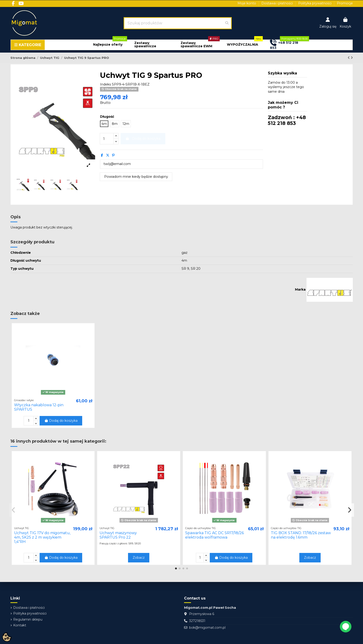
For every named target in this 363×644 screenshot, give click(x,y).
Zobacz (139, 558)
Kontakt (20, 625)
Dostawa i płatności (278, 3)
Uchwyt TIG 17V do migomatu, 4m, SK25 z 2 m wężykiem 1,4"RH (42, 537)
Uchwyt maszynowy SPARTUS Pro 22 (118, 535)
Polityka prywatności (315, 3)
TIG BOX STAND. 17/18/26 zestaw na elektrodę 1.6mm (301, 535)
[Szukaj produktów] (227, 23)
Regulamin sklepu (28, 619)
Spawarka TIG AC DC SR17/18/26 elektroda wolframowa (214, 535)
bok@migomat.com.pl (207, 628)
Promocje (345, 3)
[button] (108, 45)
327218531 (197, 621)
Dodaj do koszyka (61, 421)
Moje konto (247, 3)
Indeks (105, 84)
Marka (300, 289)
